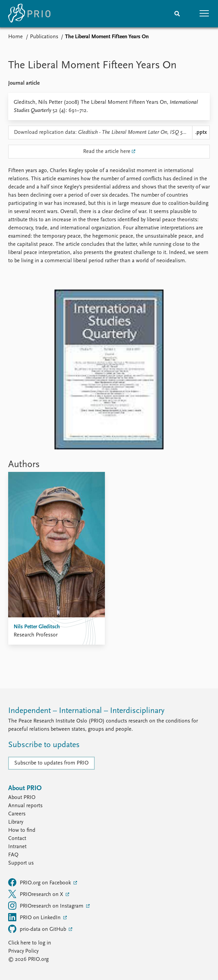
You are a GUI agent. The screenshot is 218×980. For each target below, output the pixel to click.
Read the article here (107, 152)
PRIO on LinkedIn (35, 917)
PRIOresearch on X (36, 894)
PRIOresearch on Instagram (46, 906)
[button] (204, 14)
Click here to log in (30, 943)
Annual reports (25, 806)
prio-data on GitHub (38, 929)
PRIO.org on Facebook (40, 882)
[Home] (29, 14)
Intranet (17, 847)
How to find (22, 830)
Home (15, 37)
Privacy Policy (23, 951)
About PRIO (22, 798)
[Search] (177, 14)
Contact (17, 839)
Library (16, 822)
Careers (17, 814)
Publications (44, 37)
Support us (21, 863)
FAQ (13, 855)
